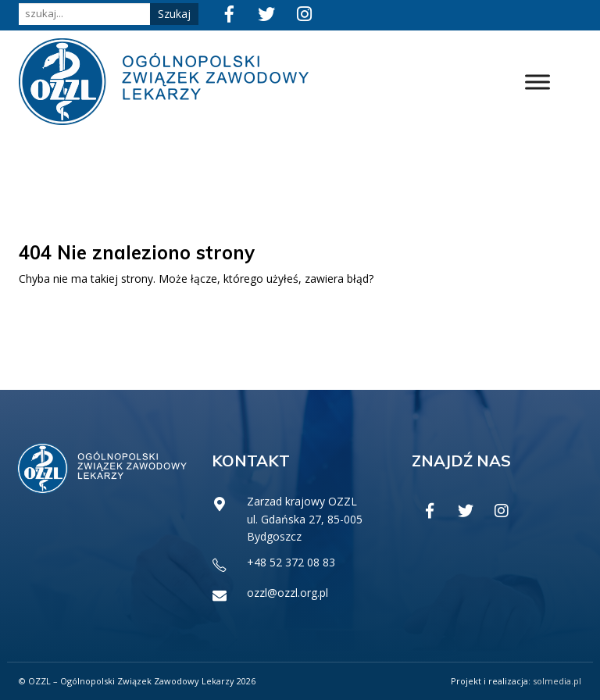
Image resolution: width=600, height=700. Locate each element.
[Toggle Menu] (537, 82)
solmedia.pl (557, 681)
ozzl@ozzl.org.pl (287, 593)
